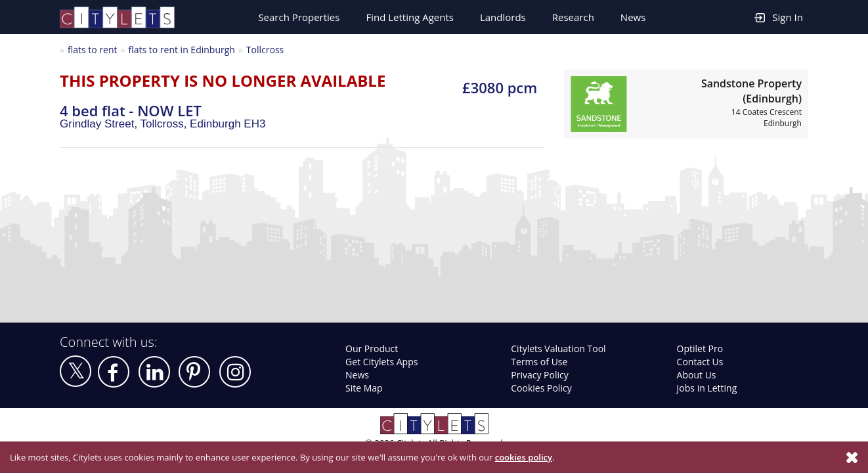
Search (299, 17)
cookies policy (524, 457)
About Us (697, 375)
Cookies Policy (541, 388)
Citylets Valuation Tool (558, 349)
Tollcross (265, 50)
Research (573, 17)
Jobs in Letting (707, 388)
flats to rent (93, 50)
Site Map (364, 388)
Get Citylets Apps (381, 362)
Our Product (372, 349)
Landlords (503, 17)
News (633, 17)
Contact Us (700, 362)
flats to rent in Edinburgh (181, 50)
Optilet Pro (700, 349)
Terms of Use (539, 362)
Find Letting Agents (410, 17)
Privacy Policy (539, 375)
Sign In (779, 17)
